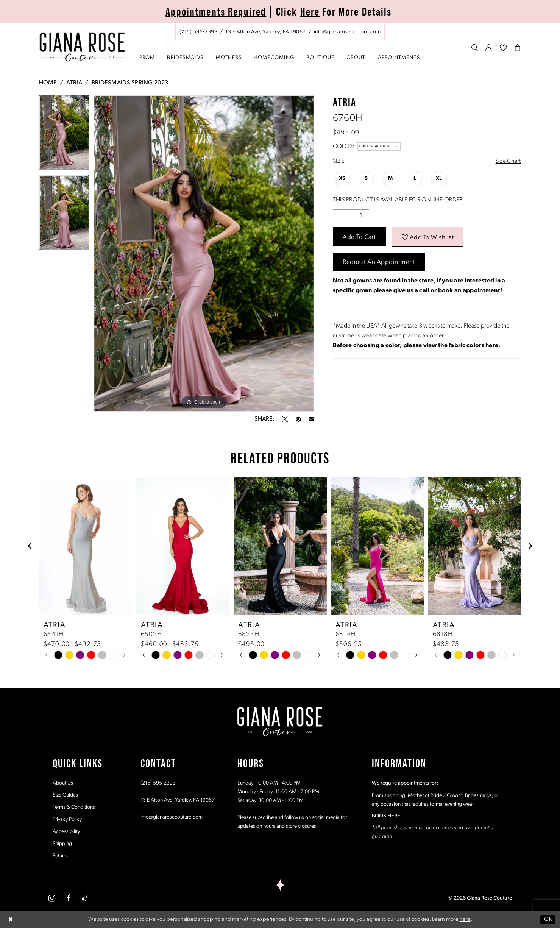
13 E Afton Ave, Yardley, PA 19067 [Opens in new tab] (178, 800)
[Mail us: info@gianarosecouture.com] (347, 32)
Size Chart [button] (508, 161)
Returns (61, 856)
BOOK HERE (386, 816)
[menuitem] (280, 31)
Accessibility (66, 832)
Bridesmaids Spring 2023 (130, 83)
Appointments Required (216, 12)
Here (310, 12)
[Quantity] (351, 216)
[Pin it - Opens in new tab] (298, 419)
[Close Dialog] (11, 919)
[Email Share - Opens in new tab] (311, 419)
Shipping (62, 844)
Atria (74, 83)
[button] (489, 48)
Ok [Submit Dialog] (548, 919)
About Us (63, 783)
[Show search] (475, 48)
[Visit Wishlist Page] (503, 48)
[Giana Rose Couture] (82, 47)
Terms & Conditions (74, 807)
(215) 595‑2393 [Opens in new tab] (158, 783)
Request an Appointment (379, 262)
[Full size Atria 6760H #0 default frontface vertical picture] (204, 253)
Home (48, 83)
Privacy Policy (67, 820)
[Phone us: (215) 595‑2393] (199, 32)
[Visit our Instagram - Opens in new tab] (52, 898)
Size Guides (65, 795)
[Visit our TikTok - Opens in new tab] (85, 898)
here (465, 919)
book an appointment (469, 291)
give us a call (411, 291)
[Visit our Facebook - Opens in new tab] (69, 898)
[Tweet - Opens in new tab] (285, 419)
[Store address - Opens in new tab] (265, 32)
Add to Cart (359, 237)
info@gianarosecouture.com (172, 817)
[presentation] (86, 546)
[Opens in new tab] (417, 346)
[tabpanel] (64, 135)
